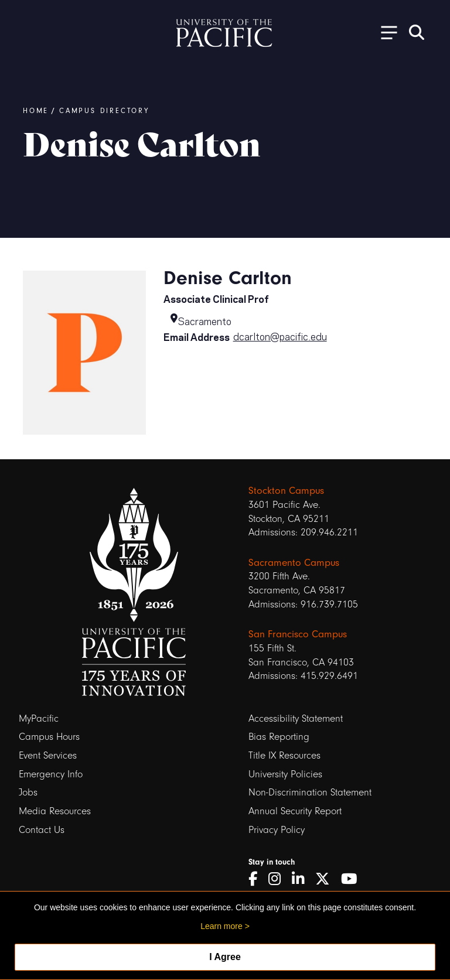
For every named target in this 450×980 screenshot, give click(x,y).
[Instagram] (279, 879)
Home (36, 111)
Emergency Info (51, 774)
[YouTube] (353, 879)
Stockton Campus (286, 490)
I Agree (225, 957)
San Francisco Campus (298, 634)
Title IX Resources (284, 755)
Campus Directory (104, 111)
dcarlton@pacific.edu (280, 336)
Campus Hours (49, 737)
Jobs (28, 792)
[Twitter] (327, 879)
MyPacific (39, 718)
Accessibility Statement (296, 718)
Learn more (221, 926)
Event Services (48, 755)
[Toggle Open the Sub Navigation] (385, 32)
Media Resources (55, 811)
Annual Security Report (295, 811)
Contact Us (42, 830)
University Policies (285, 774)
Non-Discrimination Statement (310, 792)
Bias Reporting (279, 737)
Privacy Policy (277, 830)
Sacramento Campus (294, 562)
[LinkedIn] (302, 879)
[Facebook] (257, 879)
